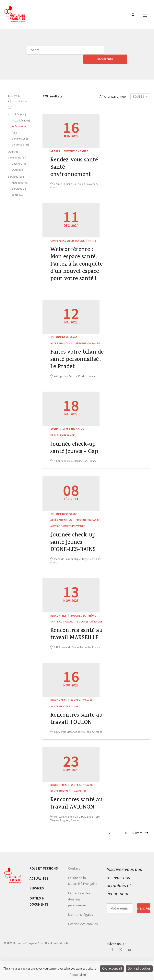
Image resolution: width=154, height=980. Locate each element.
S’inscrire (144, 928)
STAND (54, 434)
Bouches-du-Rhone (90, 630)
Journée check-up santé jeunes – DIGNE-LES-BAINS (74, 550)
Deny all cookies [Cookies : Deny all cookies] (139, 968)
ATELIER (55, 142)
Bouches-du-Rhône (83, 623)
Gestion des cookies (83, 943)
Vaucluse (80, 809)
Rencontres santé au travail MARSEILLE (74, 647)
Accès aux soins (61, 339)
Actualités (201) (21, 111)
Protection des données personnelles (79, 918)
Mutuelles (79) (20, 173)
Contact (74, 888)
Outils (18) (18, 160)
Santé (92, 233)
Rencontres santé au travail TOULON (76, 737)
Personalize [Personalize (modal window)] (78, 975)
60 (125, 852)
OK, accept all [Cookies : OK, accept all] (112, 968)
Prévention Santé (76, 142)
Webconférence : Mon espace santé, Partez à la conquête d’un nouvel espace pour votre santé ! (77, 259)
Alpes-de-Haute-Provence (68, 532)
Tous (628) (14, 87)
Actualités (39, 898)
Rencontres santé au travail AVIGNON (77, 823)
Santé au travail (62, 630)
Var (76, 723)
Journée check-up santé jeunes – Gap (75, 454)
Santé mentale (60, 723)
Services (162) (16, 167)
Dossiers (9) (19, 154)
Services (37, 907)
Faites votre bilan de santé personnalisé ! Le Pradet (74, 360)
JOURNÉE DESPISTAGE (64, 333)
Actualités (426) (17, 105)
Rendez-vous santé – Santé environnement (78, 159)
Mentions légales (81, 934)
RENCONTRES (59, 623)
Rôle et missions (44, 888)
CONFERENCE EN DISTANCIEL (67, 233)
